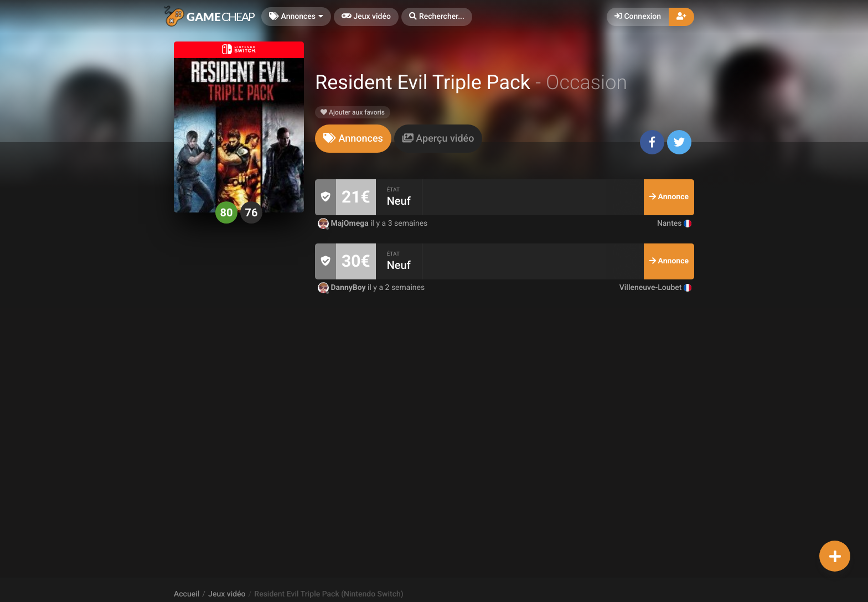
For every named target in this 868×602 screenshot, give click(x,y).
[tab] (353, 139)
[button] (437, 17)
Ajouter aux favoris (353, 112)
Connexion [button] (638, 17)
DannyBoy (343, 288)
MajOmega (344, 224)
